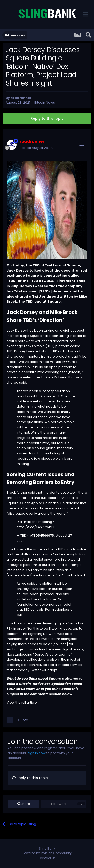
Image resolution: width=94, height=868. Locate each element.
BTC (42, 281)
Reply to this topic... (31, 778)
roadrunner (21, 98)
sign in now (37, 753)
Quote (23, 720)
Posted (38, 148)
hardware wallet (31, 341)
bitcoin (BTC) (44, 346)
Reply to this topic (47, 118)
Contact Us (47, 858)
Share (23, 804)
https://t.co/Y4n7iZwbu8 (36, 527)
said (23, 383)
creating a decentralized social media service (44, 665)
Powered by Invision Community (47, 853)
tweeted (26, 377)
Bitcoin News (45, 103)
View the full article (22, 703)
